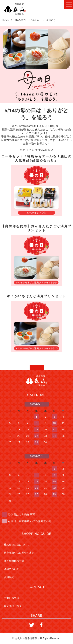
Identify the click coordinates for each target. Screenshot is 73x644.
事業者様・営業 (13, 606)
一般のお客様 (11, 598)
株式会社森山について (17, 545)
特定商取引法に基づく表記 (19, 553)
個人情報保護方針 (14, 561)
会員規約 (9, 577)
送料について (11, 569)
